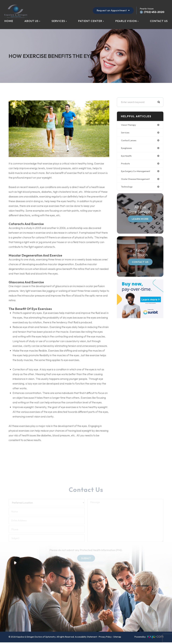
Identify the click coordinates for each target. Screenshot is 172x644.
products (126, 164)
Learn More (140, 220)
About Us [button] (32, 21)
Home (9, 21)
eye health (127, 157)
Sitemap (117, 637)
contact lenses (129, 141)
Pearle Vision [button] (127, 21)
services (126, 133)
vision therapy (129, 125)
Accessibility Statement (86, 637)
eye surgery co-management (137, 172)
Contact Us (159, 21)
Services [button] (59, 21)
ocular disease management (137, 180)
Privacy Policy (105, 637)
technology (127, 188)
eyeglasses (127, 149)
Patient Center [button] (91, 21)
